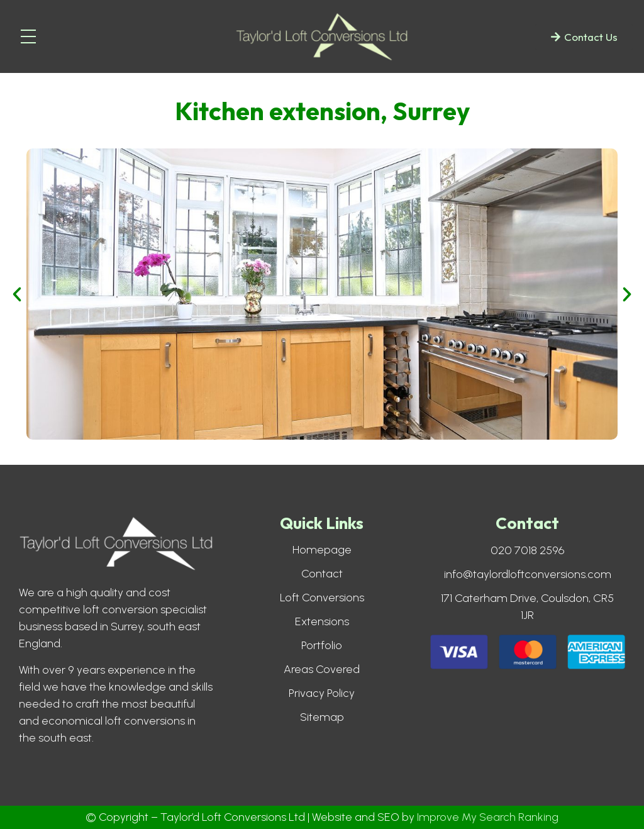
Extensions (322, 621)
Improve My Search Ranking (488, 817)
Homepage (322, 550)
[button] (17, 294)
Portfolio (322, 645)
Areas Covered (322, 669)
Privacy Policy (322, 693)
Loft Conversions (322, 598)
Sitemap (322, 717)
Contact (322, 574)
